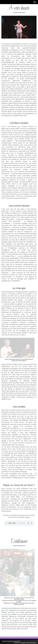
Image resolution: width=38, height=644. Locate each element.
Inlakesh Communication (28, 643)
